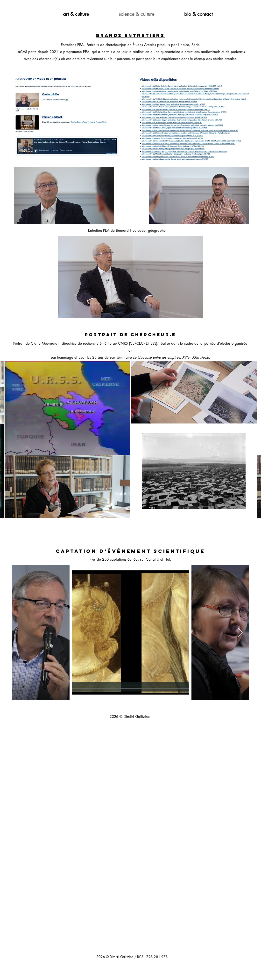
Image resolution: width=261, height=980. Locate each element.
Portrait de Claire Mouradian (36, 343)
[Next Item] (240, 633)
